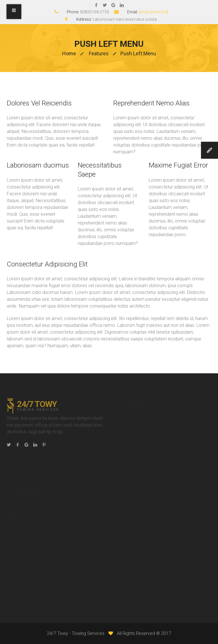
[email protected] (153, 12)
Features (99, 53)
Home (69, 53)
